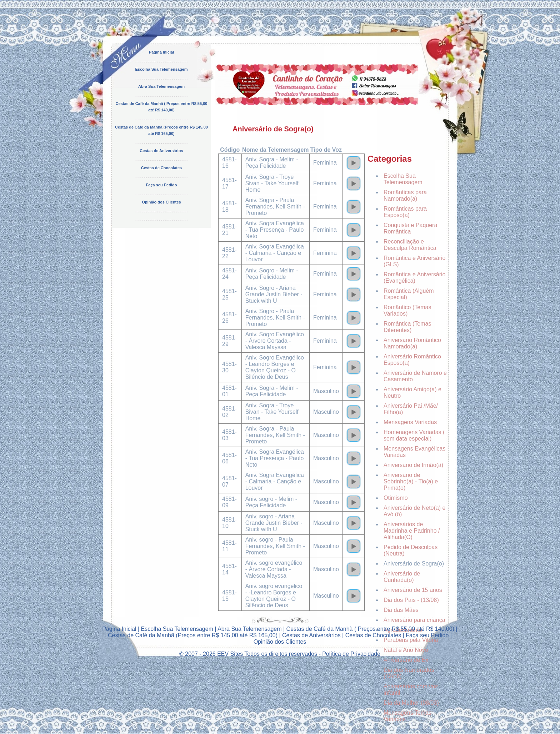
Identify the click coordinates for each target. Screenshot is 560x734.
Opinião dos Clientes (161, 202)
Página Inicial (161, 52)
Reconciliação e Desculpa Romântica (410, 245)
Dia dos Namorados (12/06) (409, 673)
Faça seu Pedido (162, 185)
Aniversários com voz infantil (411, 690)
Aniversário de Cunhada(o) (402, 577)
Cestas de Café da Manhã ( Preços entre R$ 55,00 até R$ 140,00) (371, 629)
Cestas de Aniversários (161, 151)
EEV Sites (230, 654)
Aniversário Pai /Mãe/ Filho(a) (411, 409)
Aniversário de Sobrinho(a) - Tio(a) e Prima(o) (411, 481)
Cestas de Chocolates (161, 168)
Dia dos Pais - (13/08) (411, 600)
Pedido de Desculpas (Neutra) (411, 550)
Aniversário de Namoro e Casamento (415, 376)
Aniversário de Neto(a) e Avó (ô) (414, 511)
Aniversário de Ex (406, 660)
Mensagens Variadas (410, 422)
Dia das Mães (401, 610)
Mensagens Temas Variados (407, 716)
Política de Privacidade (351, 654)
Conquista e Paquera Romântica (410, 228)
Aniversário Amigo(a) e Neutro (412, 393)
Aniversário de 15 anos (413, 590)
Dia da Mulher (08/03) (411, 703)
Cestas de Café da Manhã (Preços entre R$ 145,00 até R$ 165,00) (193, 635)
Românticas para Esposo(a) (405, 212)
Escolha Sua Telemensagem (161, 69)
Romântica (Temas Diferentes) (407, 327)
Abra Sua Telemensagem (161, 86)
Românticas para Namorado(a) (405, 195)
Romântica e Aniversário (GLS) (414, 261)
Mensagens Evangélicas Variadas (414, 452)
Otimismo (396, 498)
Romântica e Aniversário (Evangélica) (414, 278)
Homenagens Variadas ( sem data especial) (414, 435)
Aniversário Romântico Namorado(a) (412, 343)
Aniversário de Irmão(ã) (413, 465)
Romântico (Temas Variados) (407, 310)
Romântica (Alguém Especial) (409, 294)
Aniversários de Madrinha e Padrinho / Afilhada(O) (412, 531)
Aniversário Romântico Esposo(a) (412, 360)
